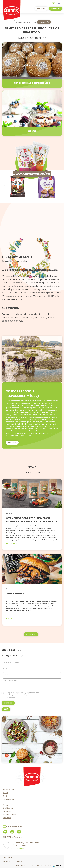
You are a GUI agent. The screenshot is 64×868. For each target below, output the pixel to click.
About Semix (9, 790)
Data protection (10, 857)
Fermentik (7, 821)
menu (41, 9)
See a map (20, 848)
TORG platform (10, 814)
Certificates (8, 808)
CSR (5, 796)
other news (31, 634)
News (6, 793)
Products (7, 811)
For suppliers (9, 799)
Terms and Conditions (13, 861)
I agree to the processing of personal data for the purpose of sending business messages (23, 695)
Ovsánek (7, 818)
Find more (12, 443)
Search (43, 22)
